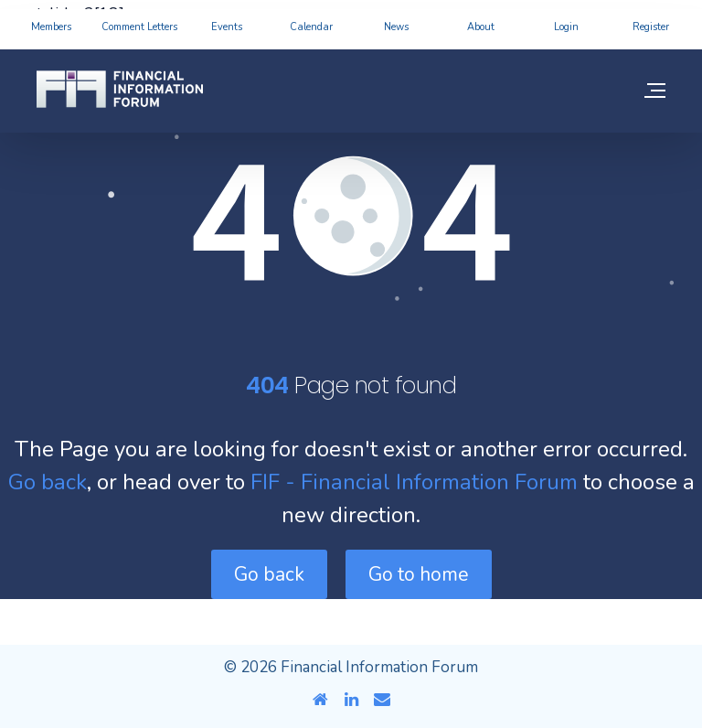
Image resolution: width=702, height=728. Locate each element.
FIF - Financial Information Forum (414, 482)
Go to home (419, 574)
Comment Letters (139, 27)
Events (227, 27)
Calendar (311, 27)
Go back (48, 482)
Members (51, 27)
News (396, 27)
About (481, 27)
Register (651, 27)
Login (566, 27)
